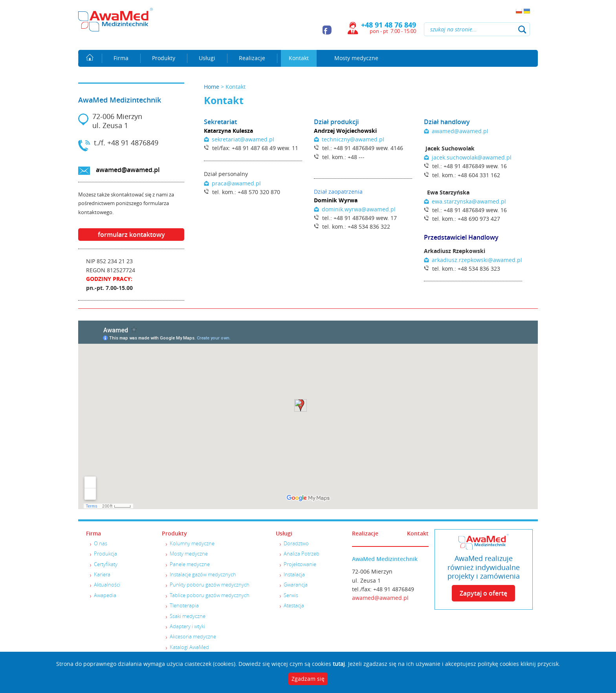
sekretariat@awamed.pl (243, 139)
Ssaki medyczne (188, 616)
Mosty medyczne (356, 58)
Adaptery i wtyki (187, 626)
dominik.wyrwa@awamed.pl (359, 209)
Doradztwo (296, 543)
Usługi (207, 58)
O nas (101, 543)
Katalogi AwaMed (189, 647)
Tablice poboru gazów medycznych (210, 595)
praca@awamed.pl (236, 183)
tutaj (339, 664)
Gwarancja (296, 585)
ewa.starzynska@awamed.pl (469, 201)
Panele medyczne (190, 564)
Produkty (164, 58)
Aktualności (107, 585)
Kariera (102, 574)
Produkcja (105, 554)
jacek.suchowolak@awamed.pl (472, 157)
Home (90, 58)
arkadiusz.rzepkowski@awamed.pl (477, 260)
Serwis (291, 595)
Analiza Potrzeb (302, 554)
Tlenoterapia (184, 605)
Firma (121, 58)
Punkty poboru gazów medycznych (210, 585)
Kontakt (299, 58)
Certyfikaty (106, 564)
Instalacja (294, 574)
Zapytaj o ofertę (483, 593)
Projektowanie (300, 564)
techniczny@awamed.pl (353, 139)
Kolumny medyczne (192, 543)
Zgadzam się (308, 679)
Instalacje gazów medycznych (203, 574)
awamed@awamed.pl (128, 170)
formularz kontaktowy (131, 235)
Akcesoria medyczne (193, 636)
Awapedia (105, 595)
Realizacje (252, 58)
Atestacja (294, 605)
